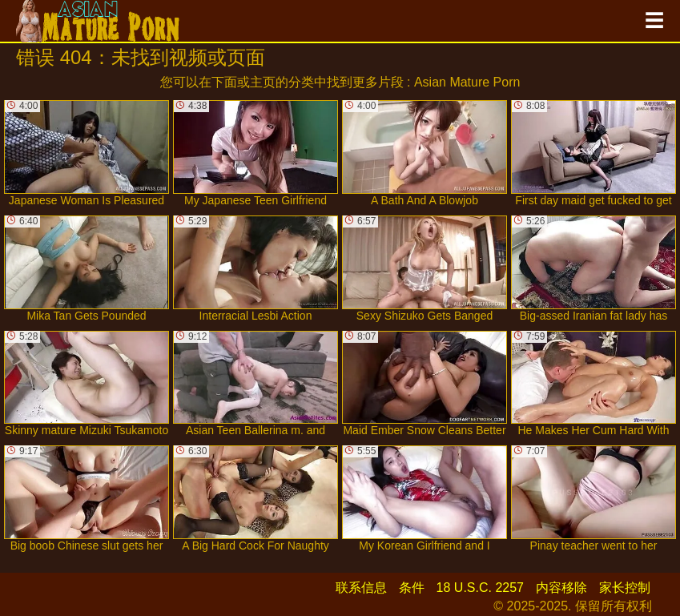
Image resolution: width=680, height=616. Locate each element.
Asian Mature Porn (467, 82)
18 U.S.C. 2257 (480, 588)
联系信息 (361, 588)
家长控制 (625, 588)
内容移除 (561, 588)
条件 (412, 588)
